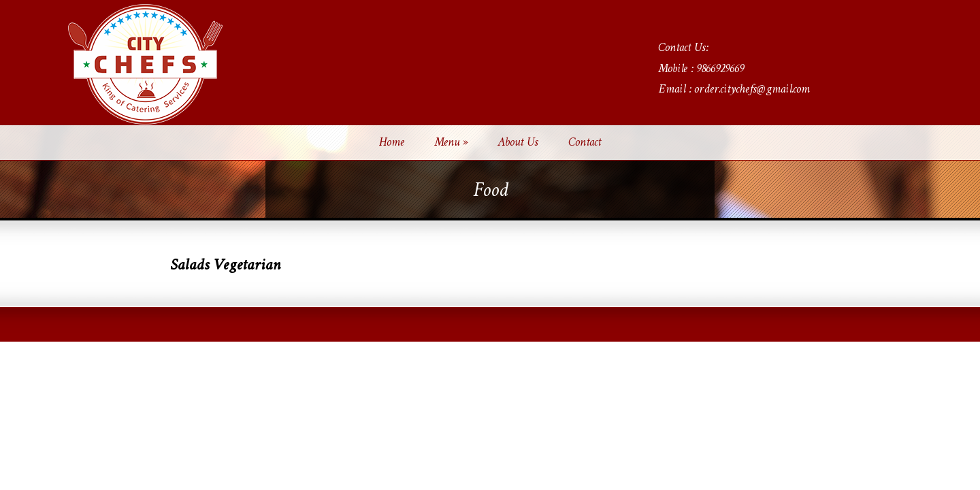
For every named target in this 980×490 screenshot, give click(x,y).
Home (392, 143)
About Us (518, 143)
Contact (585, 143)
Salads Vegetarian (225, 266)
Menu (451, 143)
